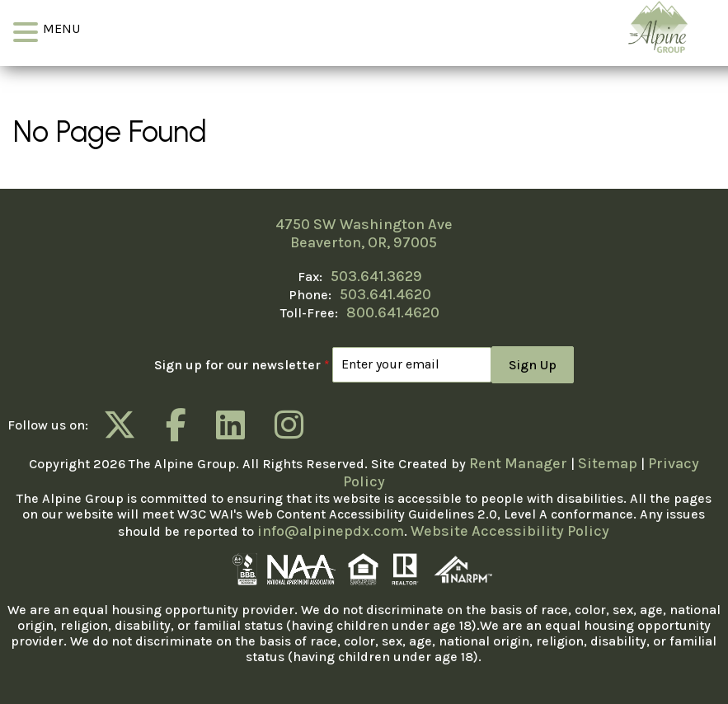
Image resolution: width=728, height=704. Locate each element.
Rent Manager (518, 463)
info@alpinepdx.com (331, 531)
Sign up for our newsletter (242, 365)
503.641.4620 (385, 294)
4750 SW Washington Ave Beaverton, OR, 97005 (364, 233)
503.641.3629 (376, 276)
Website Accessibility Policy (510, 531)
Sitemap (608, 463)
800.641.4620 (393, 312)
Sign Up (533, 365)
